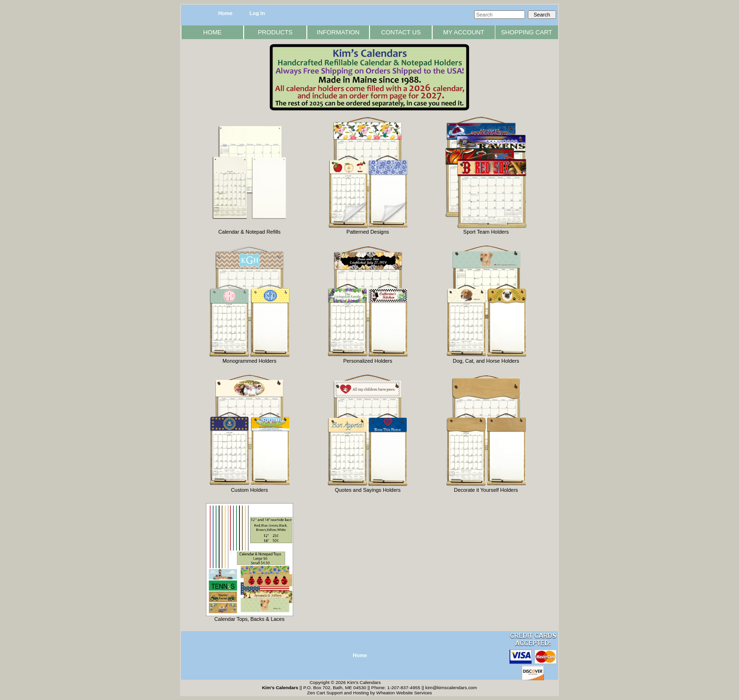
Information (338, 32)
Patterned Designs (368, 229)
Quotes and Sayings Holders (368, 488)
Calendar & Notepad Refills (249, 229)
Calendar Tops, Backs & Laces (250, 617)
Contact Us (401, 32)
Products (275, 32)
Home (225, 13)
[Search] (500, 15)
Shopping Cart (527, 32)
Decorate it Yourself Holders (486, 488)
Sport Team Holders (486, 229)
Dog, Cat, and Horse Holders (486, 358)
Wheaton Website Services (404, 693)
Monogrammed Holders (250, 358)
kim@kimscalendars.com (451, 688)
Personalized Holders (368, 358)
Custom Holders (250, 488)
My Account (464, 32)
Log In (257, 13)
